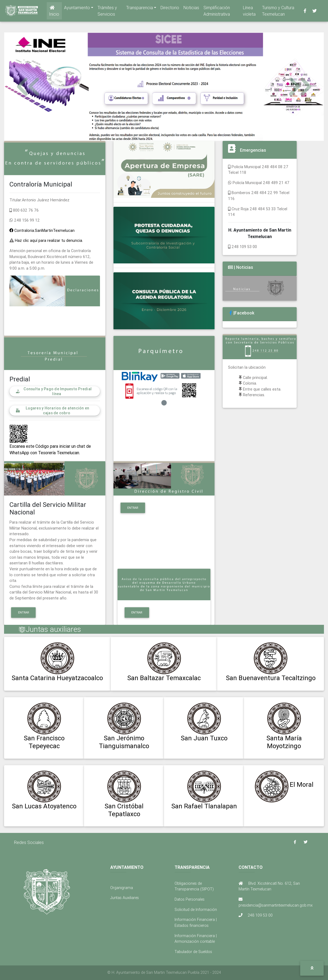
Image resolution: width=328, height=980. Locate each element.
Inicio (54, 12)
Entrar (24, 612)
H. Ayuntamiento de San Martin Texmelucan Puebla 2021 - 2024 (166, 972)
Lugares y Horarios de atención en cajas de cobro (53, 411)
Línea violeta (249, 12)
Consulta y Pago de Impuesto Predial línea (54, 391)
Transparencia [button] (140, 9)
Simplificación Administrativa (217, 12)
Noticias (191, 9)
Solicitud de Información (196, 910)
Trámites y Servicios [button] (107, 12)
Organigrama (122, 888)
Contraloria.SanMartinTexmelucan (42, 230)
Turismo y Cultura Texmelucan (278, 12)
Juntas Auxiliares (125, 898)
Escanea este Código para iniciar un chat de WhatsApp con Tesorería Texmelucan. (50, 440)
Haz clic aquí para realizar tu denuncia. (48, 240)
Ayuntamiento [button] (77, 9)
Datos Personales (190, 899)
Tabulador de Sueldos (193, 952)
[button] (28, 87)
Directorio (170, 9)
